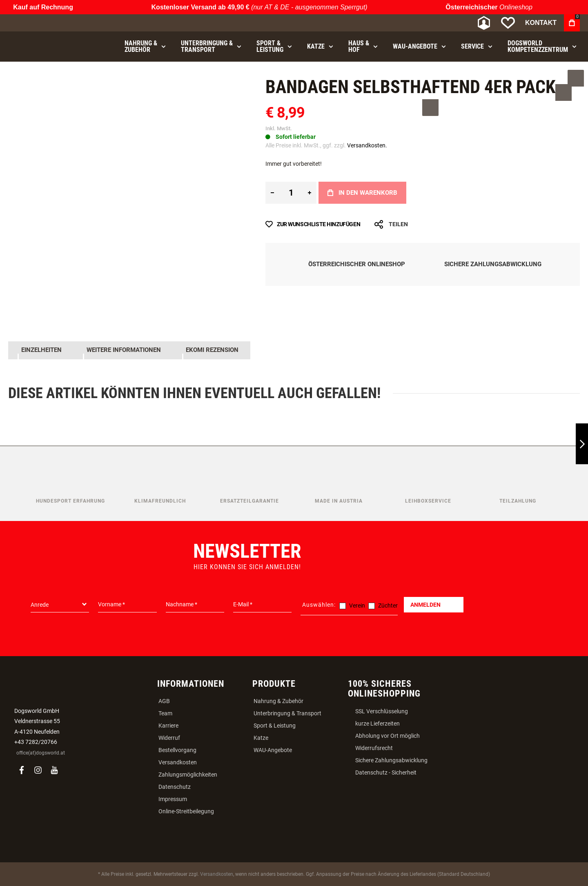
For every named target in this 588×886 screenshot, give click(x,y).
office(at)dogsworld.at (41, 752)
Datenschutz (175, 786)
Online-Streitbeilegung (186, 810)
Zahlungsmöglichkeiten (188, 774)
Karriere (168, 725)
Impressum (173, 798)
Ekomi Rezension (210, 350)
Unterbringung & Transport (287, 712)
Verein (357, 605)
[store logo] (51, 23)
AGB (164, 700)
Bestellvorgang (177, 749)
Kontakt (541, 23)
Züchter (388, 605)
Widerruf (169, 737)
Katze (261, 737)
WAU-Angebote (273, 749)
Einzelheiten (41, 350)
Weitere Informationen (122, 350)
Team (165, 712)
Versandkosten (178, 761)
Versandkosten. (367, 145)
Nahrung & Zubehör (278, 700)
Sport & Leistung (275, 725)
